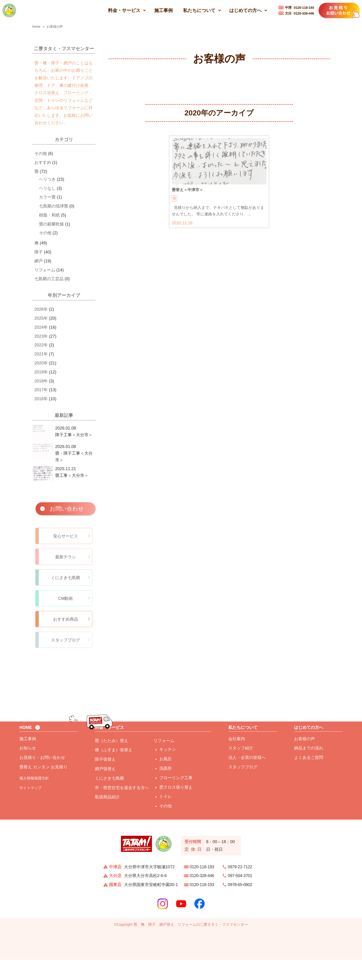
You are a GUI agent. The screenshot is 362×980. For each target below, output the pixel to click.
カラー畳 (47, 197)
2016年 (41, 399)
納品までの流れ (309, 768)
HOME (26, 748)
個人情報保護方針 (34, 798)
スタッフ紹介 (241, 768)
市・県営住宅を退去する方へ (122, 808)
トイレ (166, 817)
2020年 (41, 363)
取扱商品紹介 (107, 817)
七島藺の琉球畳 (54, 206)
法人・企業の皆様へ (247, 778)
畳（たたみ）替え (112, 761)
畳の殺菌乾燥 (51, 224)
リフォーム (45, 270)
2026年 (41, 309)
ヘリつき (47, 179)
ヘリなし (47, 188)
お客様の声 (305, 759)
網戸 (39, 261)
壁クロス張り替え (176, 807)
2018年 (41, 381)
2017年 (41, 390)
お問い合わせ (67, 509)
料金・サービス (124, 10)
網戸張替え (105, 789)
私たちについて (199, 10)
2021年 (41, 354)
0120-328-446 (300, 13)
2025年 (41, 318)
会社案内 (237, 759)
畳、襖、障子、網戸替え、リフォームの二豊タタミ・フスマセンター (191, 945)
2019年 (41, 372)
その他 (41, 153)
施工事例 (163, 10)
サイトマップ (30, 808)
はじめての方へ (245, 10)
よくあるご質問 (309, 778)
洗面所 (166, 788)
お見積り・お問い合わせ (42, 778)
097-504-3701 (240, 896)
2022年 (41, 345)
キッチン (168, 770)
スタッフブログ (243, 787)
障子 (39, 252)
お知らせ (28, 768)
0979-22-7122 (240, 887)
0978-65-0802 (240, 905)
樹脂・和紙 (49, 215)
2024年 (41, 327)
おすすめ (43, 162)
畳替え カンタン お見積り (43, 787)
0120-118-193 (300, 8)
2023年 (41, 336)
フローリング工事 (176, 798)
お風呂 (166, 779)
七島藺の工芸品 (49, 279)
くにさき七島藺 (109, 798)
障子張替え (105, 779)
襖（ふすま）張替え (114, 770)
